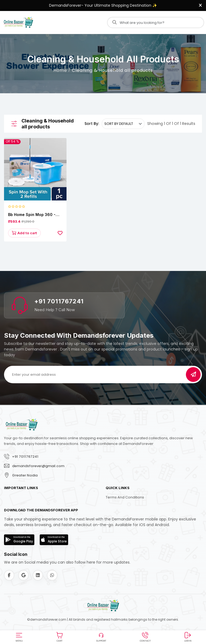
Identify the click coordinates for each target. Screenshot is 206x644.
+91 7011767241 (59, 302)
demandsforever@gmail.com (38, 466)
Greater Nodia (25, 476)
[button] (19, 636)
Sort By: (92, 124)
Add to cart (25, 233)
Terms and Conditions (125, 498)
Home (60, 70)
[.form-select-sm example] (123, 124)
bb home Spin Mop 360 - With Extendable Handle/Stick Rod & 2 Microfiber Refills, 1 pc (32, 215)
